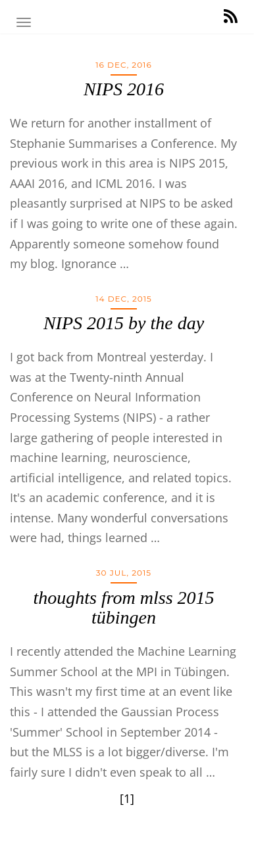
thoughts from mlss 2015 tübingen (123, 608)
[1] (127, 798)
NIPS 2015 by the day (124, 323)
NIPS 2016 (124, 89)
